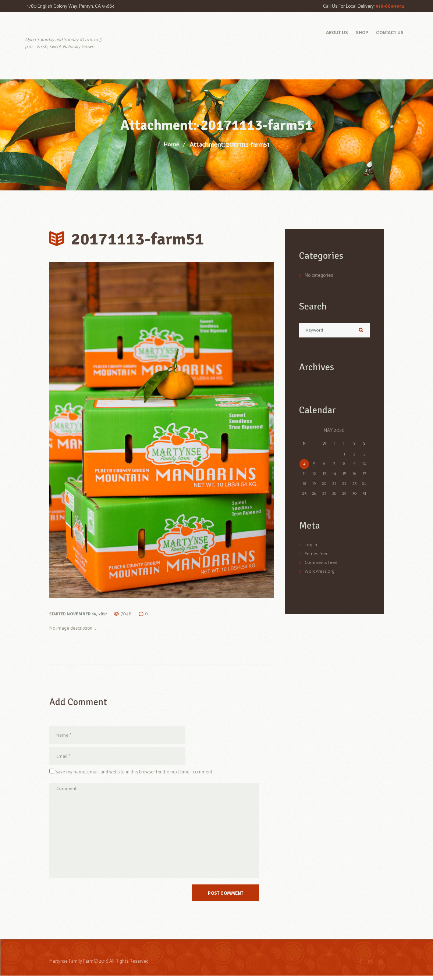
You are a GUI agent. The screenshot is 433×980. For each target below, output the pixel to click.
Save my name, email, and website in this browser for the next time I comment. (134, 773)
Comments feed (321, 563)
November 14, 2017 (85, 614)
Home (171, 145)
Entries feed (317, 554)
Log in (311, 546)
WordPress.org (319, 571)
